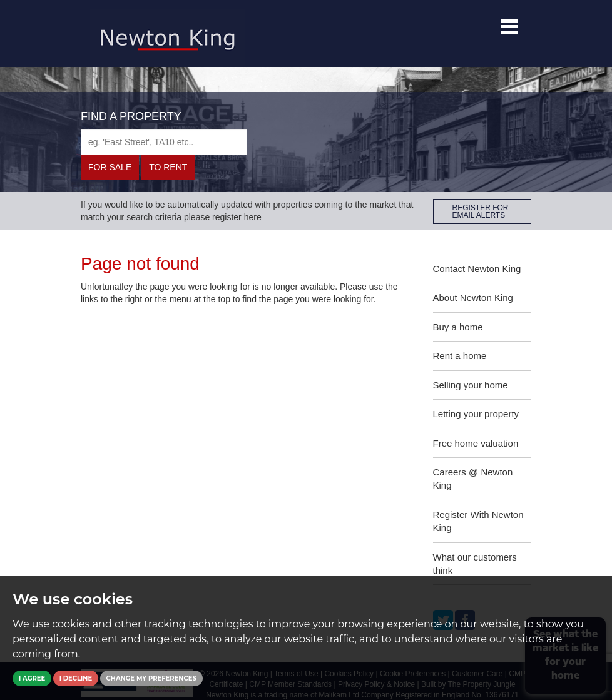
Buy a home (458, 327)
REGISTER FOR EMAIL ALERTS (481, 211)
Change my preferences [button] (151, 678)
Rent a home (460, 356)
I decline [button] (76, 678)
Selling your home (471, 385)
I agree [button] (32, 678)
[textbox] (164, 142)
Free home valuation (476, 443)
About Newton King (473, 297)
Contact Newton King (477, 269)
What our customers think (475, 564)
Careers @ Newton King (473, 479)
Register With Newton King (478, 521)
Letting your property (476, 414)
